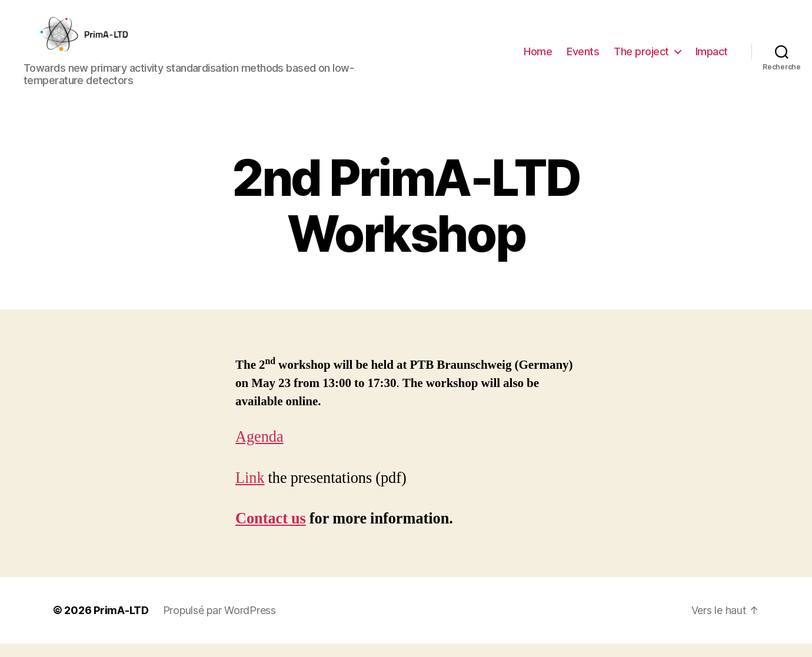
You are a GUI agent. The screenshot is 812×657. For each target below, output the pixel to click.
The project (641, 58)
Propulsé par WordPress (219, 624)
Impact (712, 58)
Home (538, 58)
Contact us (271, 533)
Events (583, 58)
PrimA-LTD (121, 624)
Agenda (259, 451)
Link (250, 492)
